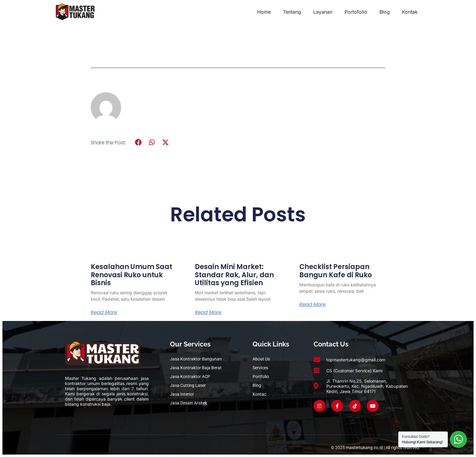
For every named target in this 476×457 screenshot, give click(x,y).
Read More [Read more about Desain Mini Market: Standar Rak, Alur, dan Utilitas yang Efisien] (208, 312)
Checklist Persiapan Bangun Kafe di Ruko (336, 271)
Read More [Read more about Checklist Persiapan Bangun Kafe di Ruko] (313, 305)
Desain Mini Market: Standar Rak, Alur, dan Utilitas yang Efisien (234, 275)
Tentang (292, 12)
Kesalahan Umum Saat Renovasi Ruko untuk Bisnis (131, 275)
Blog (385, 12)
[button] (139, 143)
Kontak (410, 12)
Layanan (323, 12)
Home (264, 12)
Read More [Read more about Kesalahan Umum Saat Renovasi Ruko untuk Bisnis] (104, 312)
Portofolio (356, 12)
